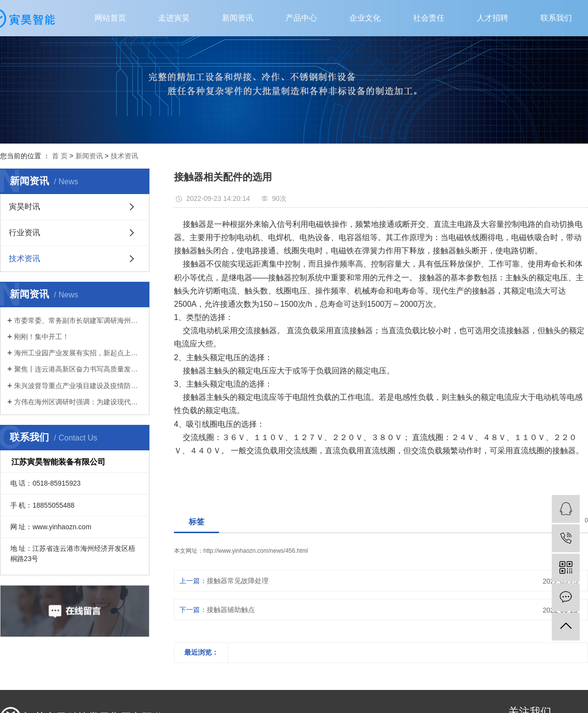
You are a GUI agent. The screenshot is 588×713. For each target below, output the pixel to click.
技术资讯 (124, 156)
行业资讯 (24, 233)
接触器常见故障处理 (238, 581)
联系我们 (556, 18)
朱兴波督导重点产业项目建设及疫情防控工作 (78, 386)
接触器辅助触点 (231, 610)
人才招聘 (492, 18)
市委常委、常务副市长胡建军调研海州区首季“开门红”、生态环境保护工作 (78, 320)
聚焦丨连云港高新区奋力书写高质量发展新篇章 (78, 369)
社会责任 (429, 18)
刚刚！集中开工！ (42, 337)
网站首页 (110, 18)
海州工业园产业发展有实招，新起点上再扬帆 (78, 353)
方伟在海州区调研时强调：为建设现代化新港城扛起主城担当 (78, 402)
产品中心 (301, 18)
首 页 (60, 156)
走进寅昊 (174, 18)
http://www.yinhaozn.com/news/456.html (256, 551)
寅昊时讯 (24, 207)
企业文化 (365, 18)
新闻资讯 (238, 18)
